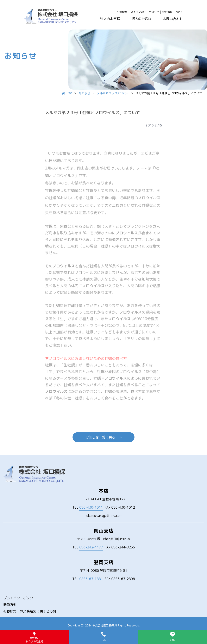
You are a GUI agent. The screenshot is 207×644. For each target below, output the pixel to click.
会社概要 (122, 12)
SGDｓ (179, 12)
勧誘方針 (10, 605)
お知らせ (154, 12)
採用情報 (167, 12)
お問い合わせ (173, 19)
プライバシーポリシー (20, 598)
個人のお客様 (142, 19)
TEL (88, 507)
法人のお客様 (110, 19)
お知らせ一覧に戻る (103, 437)
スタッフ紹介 (138, 12)
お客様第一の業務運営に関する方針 (30, 611)
